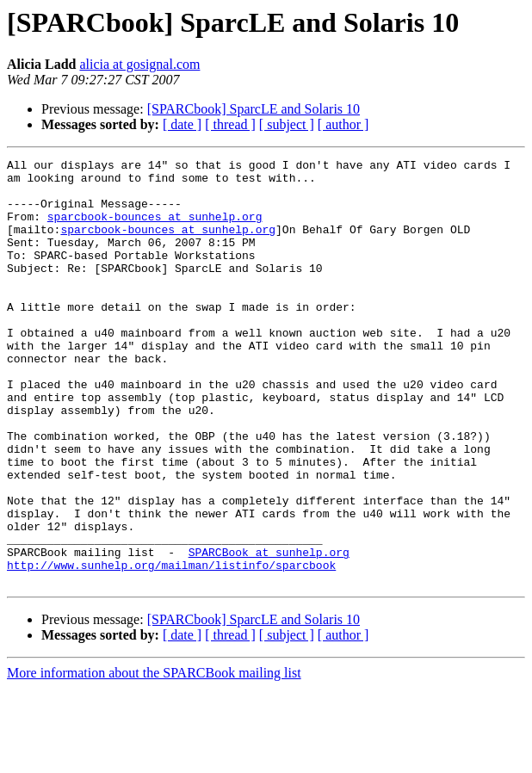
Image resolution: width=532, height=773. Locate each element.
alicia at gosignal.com (139, 64)
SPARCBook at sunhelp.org (269, 632)
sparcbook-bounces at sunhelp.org (155, 229)
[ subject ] (287, 124)
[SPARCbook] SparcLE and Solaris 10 (254, 109)
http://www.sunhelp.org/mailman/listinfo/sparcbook (171, 647)
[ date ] (182, 124)
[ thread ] (230, 124)
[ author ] (343, 124)
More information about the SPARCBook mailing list (154, 758)
